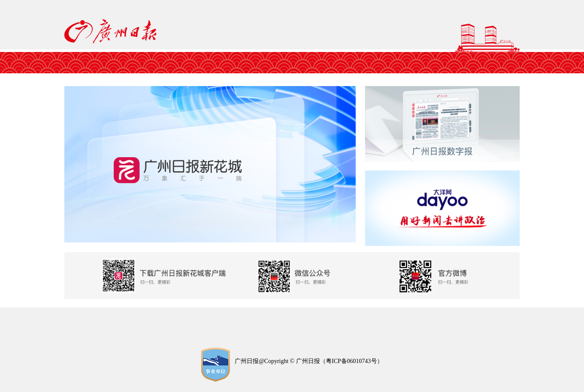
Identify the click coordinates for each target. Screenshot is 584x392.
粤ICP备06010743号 (351, 361)
